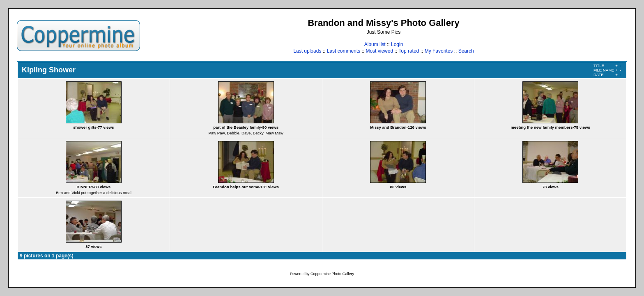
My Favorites (439, 51)
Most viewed (379, 51)
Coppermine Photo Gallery (332, 274)
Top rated (409, 51)
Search (466, 51)
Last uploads (307, 51)
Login (397, 44)
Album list (375, 44)
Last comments (344, 51)
